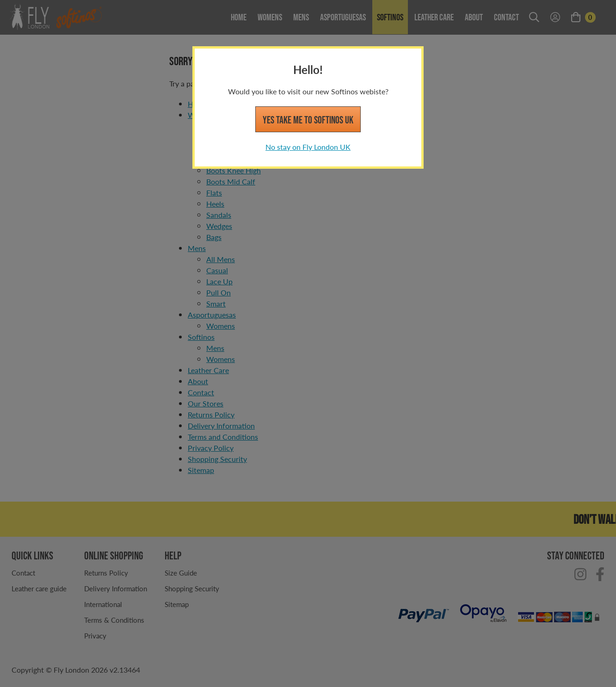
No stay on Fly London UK (308, 147)
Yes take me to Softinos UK (308, 120)
